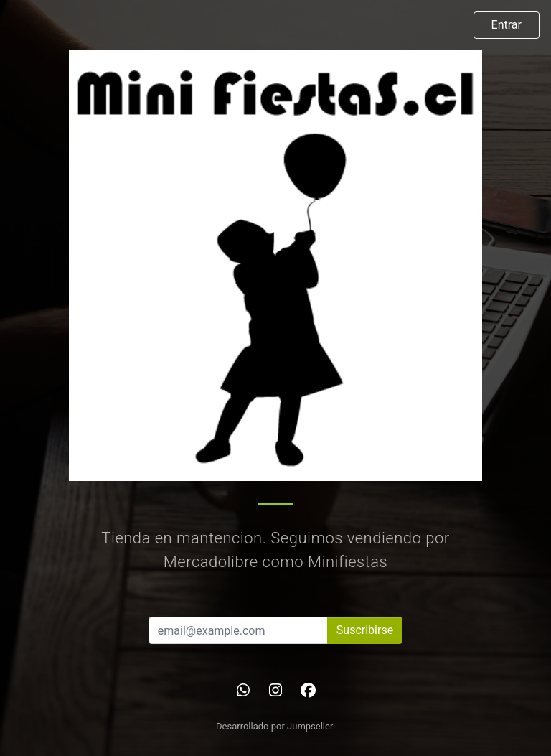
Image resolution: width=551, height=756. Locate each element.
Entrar (507, 25)
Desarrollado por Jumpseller (274, 726)
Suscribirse (365, 630)
